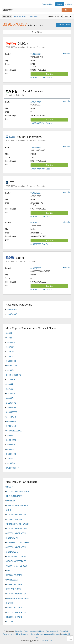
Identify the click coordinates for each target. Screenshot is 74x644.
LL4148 (10, 622)
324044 (10, 384)
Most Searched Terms (37, 631)
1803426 (10, 435)
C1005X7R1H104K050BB (18, 491)
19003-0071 (12, 445)
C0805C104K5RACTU (16, 533)
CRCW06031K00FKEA (16, 594)
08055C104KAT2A (14, 584)
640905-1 (11, 398)
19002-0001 (12, 408)
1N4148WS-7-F (13, 552)
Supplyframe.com (47, 641)
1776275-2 (11, 417)
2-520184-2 (11, 426)
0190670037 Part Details (41, 78)
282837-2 (11, 370)
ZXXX (9, 510)
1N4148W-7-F (12, 538)
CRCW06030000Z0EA (16, 557)
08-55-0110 (11, 440)
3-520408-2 (11, 342)
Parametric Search (52, 631)
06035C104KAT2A (14, 608)
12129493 (11, 380)
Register (60, 4)
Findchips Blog (47, 4)
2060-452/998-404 (14, 375)
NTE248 (10, 487)
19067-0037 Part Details (41, 123)
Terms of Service (9, 634)
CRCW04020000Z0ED (16, 561)
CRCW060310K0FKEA (16, 515)
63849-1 (10, 333)
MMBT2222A (12, 580)
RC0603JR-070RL (14, 617)
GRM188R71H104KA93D (17, 524)
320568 (10, 389)
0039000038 (12, 366)
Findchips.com (4, 4)
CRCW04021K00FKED (16, 529)
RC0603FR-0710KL (15, 575)
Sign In (70, 4)
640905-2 (11, 449)
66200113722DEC (14, 431)
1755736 (10, 356)
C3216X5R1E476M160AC (18, 505)
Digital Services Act (23, 634)
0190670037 (36, 54)
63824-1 (10, 338)
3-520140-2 (11, 454)
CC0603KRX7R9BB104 (17, 566)
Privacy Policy (65, 631)
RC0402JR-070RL (14, 519)
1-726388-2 (11, 361)
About (26, 631)
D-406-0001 (12, 421)
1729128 (10, 352)
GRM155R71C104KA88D (17, 543)
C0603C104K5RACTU (16, 547)
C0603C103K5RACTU (16, 612)
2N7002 (10, 603)
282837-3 (11, 463)
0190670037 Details (64, 25)
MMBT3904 (11, 501)
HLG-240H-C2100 (14, 496)
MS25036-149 (13, 468)
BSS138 (10, 571)
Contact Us (18, 631)
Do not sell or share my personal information (45, 634)
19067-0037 (36, 102)
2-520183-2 (11, 403)
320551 (10, 459)
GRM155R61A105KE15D (17, 598)
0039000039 (12, 412)
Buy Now (49, 74)
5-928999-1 (11, 394)
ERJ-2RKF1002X (14, 589)
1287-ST (10, 347)
